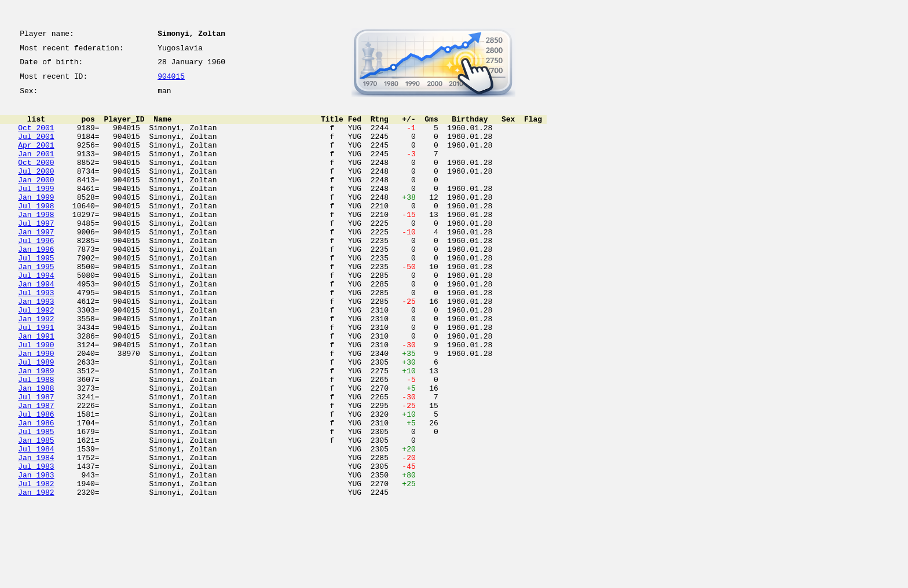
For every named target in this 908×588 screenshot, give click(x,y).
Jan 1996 (36, 284)
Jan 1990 (36, 409)
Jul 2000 (36, 190)
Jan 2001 (36, 169)
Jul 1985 (36, 502)
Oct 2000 (36, 179)
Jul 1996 (36, 273)
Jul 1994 (36, 315)
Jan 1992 (36, 367)
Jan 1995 (36, 304)
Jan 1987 (36, 471)
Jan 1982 (36, 575)
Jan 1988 (36, 450)
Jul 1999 (36, 211)
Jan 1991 (36, 388)
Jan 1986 (36, 492)
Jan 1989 (36, 429)
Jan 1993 (36, 346)
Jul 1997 (36, 252)
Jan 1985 (36, 513)
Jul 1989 (36, 419)
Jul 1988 (36, 440)
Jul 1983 (36, 544)
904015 (171, 82)
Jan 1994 (36, 325)
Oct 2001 (36, 138)
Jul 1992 (36, 357)
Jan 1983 (36, 554)
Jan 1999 (36, 221)
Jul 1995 (36, 294)
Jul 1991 (36, 377)
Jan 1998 (36, 242)
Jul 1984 (36, 523)
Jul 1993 (36, 336)
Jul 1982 (36, 565)
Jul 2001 (36, 148)
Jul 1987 (36, 461)
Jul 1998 (36, 231)
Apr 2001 (36, 159)
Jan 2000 (36, 200)
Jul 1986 (36, 482)
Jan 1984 (36, 534)
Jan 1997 (36, 263)
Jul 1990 (36, 398)
